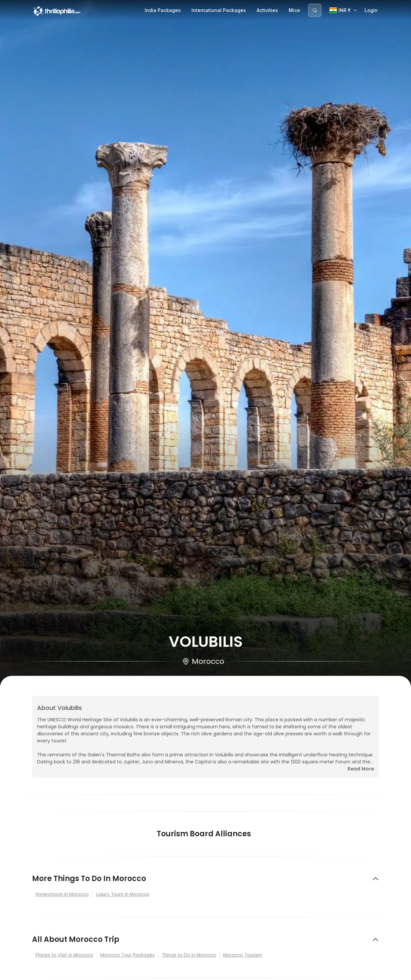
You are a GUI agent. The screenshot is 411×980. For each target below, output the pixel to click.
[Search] (315, 10)
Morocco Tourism (243, 955)
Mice (294, 10)
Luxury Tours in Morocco (123, 894)
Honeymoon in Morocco (62, 894)
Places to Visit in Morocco (64, 955)
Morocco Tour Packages (127, 955)
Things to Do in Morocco (189, 955)
